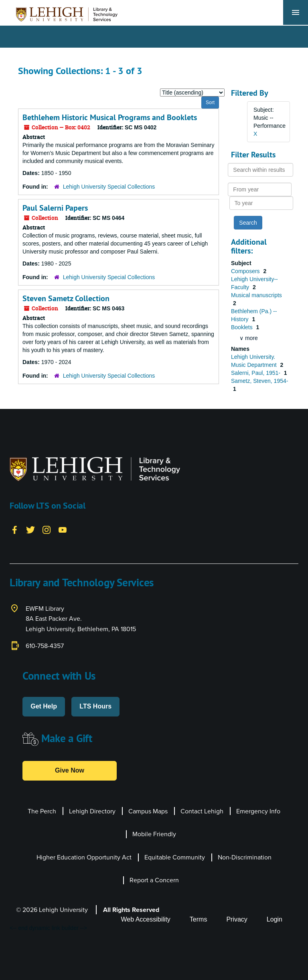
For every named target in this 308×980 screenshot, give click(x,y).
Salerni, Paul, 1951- (256, 373)
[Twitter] (30, 529)
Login (275, 919)
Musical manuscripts (256, 295)
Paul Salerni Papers (55, 208)
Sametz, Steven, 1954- (259, 381)
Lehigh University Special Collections (109, 187)
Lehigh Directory (92, 811)
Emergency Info (258, 811)
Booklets (243, 327)
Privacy (237, 919)
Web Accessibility (146, 919)
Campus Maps (148, 811)
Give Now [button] (70, 770)
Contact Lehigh (202, 811)
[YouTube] (63, 529)
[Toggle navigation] (296, 12)
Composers (246, 271)
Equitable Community (175, 857)
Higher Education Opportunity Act (84, 857)
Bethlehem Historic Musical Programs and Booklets (110, 117)
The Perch (42, 811)
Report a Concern (154, 880)
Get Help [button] (44, 706)
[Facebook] (14, 529)
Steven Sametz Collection (66, 298)
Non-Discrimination (245, 857)
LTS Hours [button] (95, 706)
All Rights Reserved (131, 910)
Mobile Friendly (154, 834)
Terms (199, 919)
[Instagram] (47, 529)
